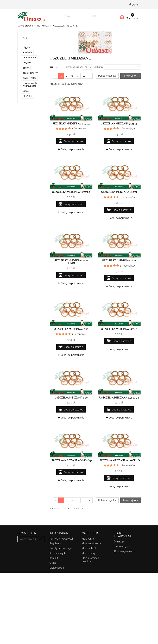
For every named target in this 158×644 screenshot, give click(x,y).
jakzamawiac (57, 568)
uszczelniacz (29, 58)
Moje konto (88, 539)
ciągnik (26, 47)
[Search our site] (76, 16)
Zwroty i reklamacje (61, 548)
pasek (26, 68)
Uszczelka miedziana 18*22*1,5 (71, 192)
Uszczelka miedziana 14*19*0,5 (71, 124)
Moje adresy (89, 553)
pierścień (28, 96)
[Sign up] (41, 539)
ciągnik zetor (29, 78)
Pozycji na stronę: (74, 67)
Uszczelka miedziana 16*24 (119, 261)
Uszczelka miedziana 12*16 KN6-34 (71, 460)
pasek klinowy (30, 73)
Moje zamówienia (91, 543)
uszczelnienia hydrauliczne (30, 85)
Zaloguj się (133, 4)
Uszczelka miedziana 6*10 (71, 398)
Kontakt (54, 558)
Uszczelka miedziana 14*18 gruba (119, 460)
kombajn (27, 52)
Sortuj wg (99, 67)
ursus (26, 91)
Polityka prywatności (61, 539)
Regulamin (55, 543)
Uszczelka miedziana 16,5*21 (119, 192)
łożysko (27, 63)
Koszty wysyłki (58, 553)
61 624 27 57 (123, 547)
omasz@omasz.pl (127, 551)
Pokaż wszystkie (107, 76)
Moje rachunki (89, 548)
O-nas (53, 563)
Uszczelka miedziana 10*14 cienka (71, 262)
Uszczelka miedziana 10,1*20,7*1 (119, 398)
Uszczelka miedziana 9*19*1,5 (119, 124)
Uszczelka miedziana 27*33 (71, 329)
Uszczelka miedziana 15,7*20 (119, 329)
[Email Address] (28, 539)
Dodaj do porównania (71, 149)
